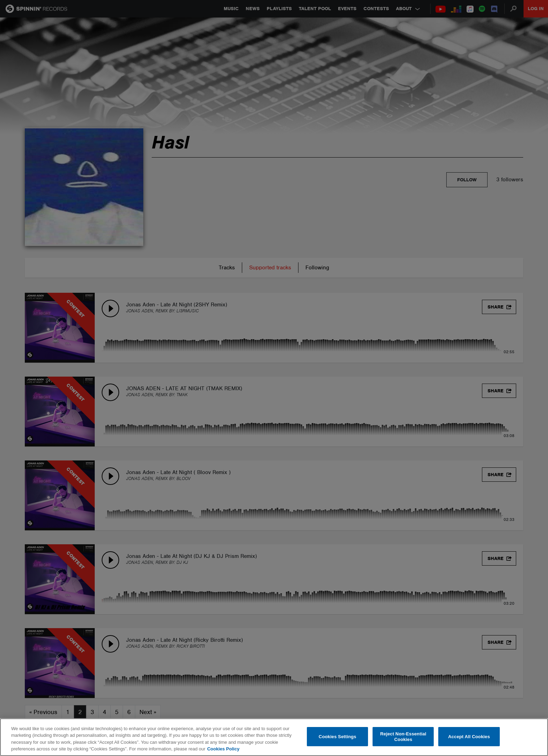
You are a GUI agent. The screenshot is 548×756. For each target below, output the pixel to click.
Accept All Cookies (469, 737)
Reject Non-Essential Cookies (403, 737)
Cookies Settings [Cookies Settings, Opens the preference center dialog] (338, 737)
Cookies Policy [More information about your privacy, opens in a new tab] (223, 749)
